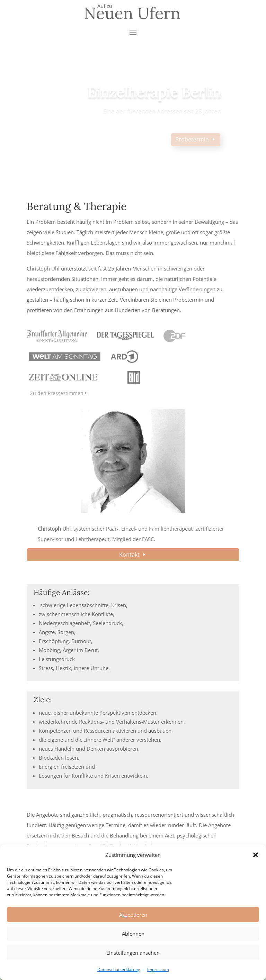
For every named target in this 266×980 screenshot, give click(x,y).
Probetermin (192, 144)
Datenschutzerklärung (119, 969)
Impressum (158, 969)
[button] (256, 855)
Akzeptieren (133, 915)
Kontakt (129, 555)
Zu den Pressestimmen (57, 393)
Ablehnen (133, 934)
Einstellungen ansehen (133, 953)
